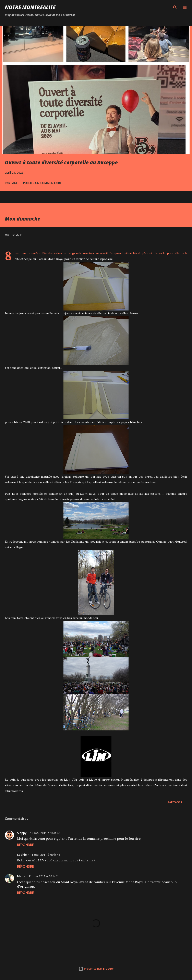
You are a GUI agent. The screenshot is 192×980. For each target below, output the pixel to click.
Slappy (22, 833)
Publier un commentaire (42, 183)
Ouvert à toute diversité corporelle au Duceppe (61, 162)
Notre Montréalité (30, 7)
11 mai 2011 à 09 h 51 (44, 876)
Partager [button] (12, 183)
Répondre (25, 845)
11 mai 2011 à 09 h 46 (45, 855)
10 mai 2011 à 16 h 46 (45, 833)
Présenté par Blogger (96, 969)
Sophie (22, 855)
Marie (21, 876)
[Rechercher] (175, 7)
